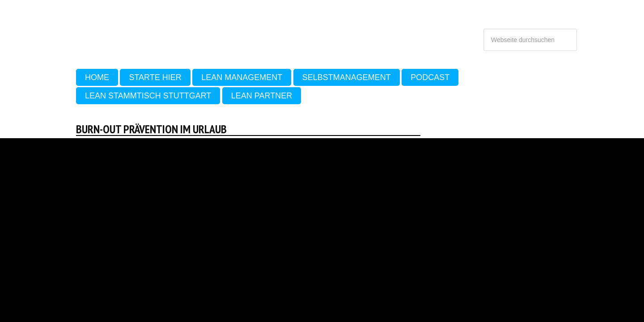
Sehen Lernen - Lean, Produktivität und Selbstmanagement (156, 31)
